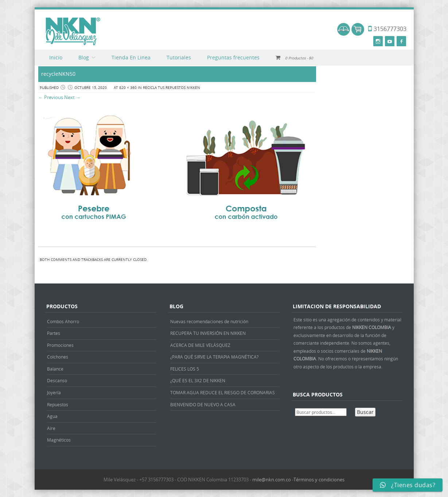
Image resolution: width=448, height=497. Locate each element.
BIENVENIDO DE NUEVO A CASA (203, 404)
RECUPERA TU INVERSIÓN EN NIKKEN (208, 333)
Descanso (57, 380)
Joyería (54, 392)
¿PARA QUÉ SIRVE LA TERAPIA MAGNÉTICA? (214, 357)
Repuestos (58, 404)
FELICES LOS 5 (185, 369)
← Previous (51, 97)
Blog (84, 57)
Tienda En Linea (131, 57)
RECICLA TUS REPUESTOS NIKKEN (172, 88)
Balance (55, 369)
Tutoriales (179, 57)
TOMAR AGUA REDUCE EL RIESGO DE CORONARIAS (223, 392)
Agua (52, 416)
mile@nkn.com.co (272, 480)
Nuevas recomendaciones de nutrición (209, 321)
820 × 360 (128, 88)
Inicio (56, 57)
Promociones (60, 345)
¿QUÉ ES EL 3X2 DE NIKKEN (198, 380)
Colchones (58, 357)
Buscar (365, 412)
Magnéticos (59, 440)
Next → (72, 97)
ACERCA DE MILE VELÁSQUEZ (200, 345)
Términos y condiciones (319, 480)
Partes (54, 333)
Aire (51, 428)
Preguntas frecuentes (233, 57)
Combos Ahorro (63, 321)
